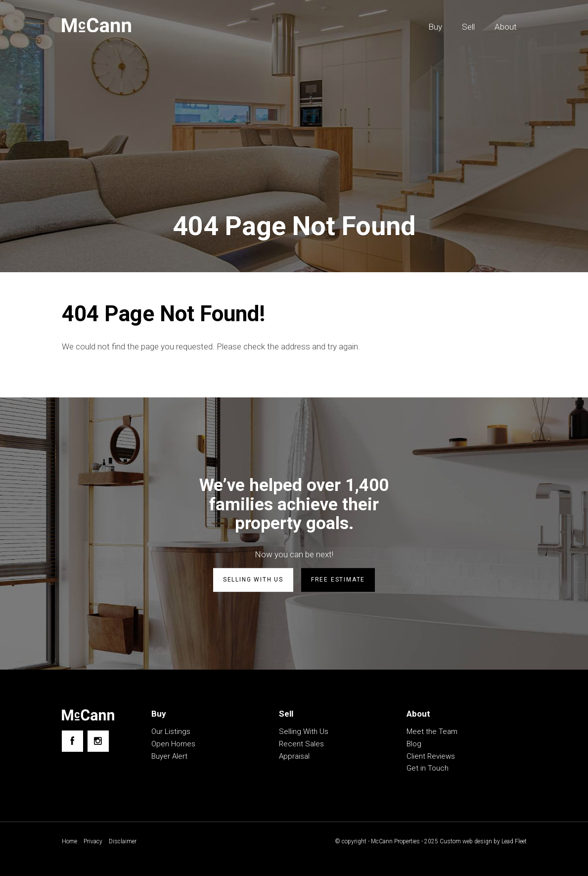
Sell (468, 27)
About (506, 27)
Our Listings (171, 731)
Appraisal (294, 756)
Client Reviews (431, 756)
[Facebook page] (72, 741)
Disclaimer (123, 841)
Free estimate (338, 580)
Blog (414, 744)
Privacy (93, 841)
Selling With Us (304, 731)
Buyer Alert (169, 756)
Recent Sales (301, 744)
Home (69, 841)
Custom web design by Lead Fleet (483, 841)
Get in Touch (428, 768)
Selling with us (253, 580)
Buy (435, 27)
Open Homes (173, 744)
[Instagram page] (98, 741)
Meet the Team (432, 731)
